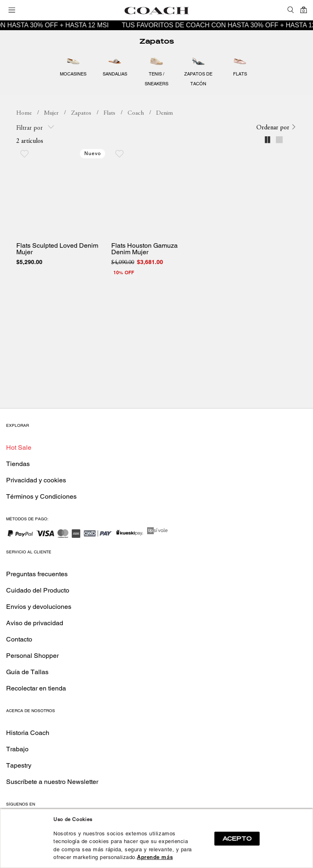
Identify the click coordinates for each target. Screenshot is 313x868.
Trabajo (17, 749)
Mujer (51, 113)
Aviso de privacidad (35, 623)
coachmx (24, 113)
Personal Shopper (32, 656)
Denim (164, 113)
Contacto (19, 639)
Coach (136, 113)
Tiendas (18, 464)
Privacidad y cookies (36, 480)
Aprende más (155, 857)
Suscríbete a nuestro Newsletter (52, 782)
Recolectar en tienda (36, 688)
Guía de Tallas (27, 672)
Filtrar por (35, 128)
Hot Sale (19, 447)
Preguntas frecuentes (37, 574)
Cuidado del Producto (38, 590)
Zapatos (156, 41)
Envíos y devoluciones (39, 607)
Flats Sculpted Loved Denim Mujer (57, 249)
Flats (109, 113)
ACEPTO (237, 839)
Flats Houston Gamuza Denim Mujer (144, 249)
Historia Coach (28, 733)
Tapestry (19, 765)
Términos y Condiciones (41, 496)
